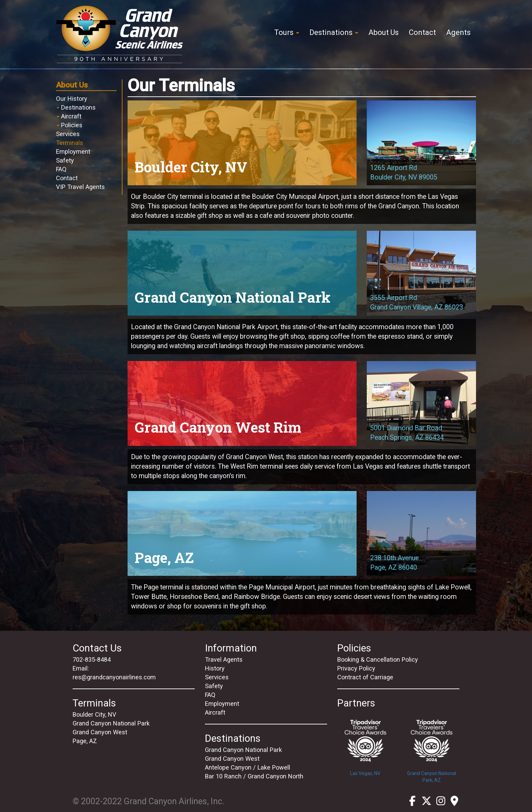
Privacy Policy (356, 668)
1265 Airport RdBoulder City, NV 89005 (404, 173)
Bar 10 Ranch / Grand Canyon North (254, 776)
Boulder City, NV (94, 714)
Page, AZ (85, 741)
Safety (65, 160)
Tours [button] (287, 32)
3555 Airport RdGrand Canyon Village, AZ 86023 (417, 303)
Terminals (70, 143)
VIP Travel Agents (80, 187)
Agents (458, 32)
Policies (70, 125)
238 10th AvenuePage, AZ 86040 (394, 563)
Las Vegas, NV (365, 743)
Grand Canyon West (100, 732)
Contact (422, 32)
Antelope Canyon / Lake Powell (248, 767)
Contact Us (97, 648)
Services (68, 134)
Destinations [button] (334, 32)
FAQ (61, 169)
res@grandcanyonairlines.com (114, 677)
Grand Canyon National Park (111, 723)
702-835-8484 (92, 659)
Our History (72, 99)
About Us (384, 32)
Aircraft (69, 116)
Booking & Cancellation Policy (378, 659)
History (215, 668)
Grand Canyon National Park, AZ (431, 747)
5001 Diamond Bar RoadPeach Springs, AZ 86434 (407, 433)
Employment (73, 152)
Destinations (76, 107)
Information (231, 648)
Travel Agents (224, 659)
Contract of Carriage (365, 677)
